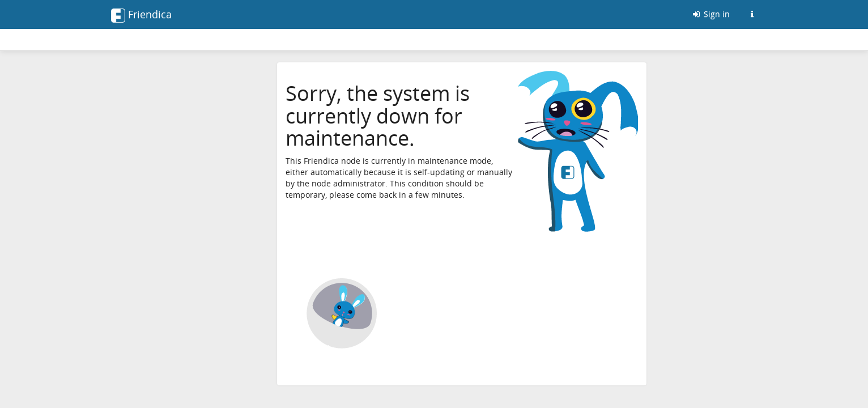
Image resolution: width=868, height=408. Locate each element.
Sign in (710, 14)
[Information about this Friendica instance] (752, 14)
